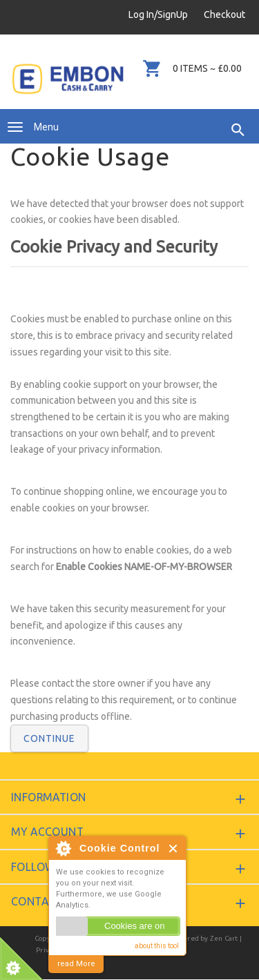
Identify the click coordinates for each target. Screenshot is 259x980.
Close (174, 849)
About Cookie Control (63, 848)
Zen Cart (224, 938)
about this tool (157, 946)
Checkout (224, 14)
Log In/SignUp (158, 14)
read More (76, 964)
